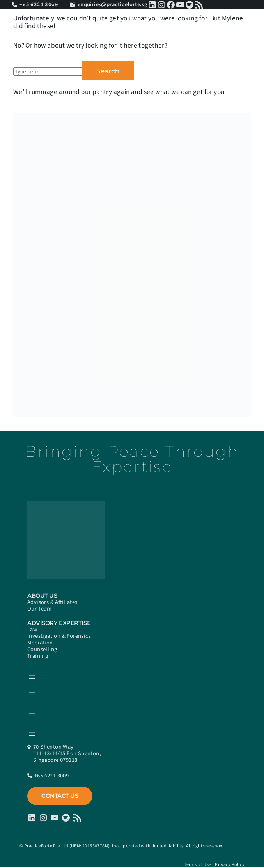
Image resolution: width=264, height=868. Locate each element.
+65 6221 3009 (51, 776)
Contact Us (60, 796)
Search (108, 71)
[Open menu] (32, 677)
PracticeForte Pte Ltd (46, 846)
